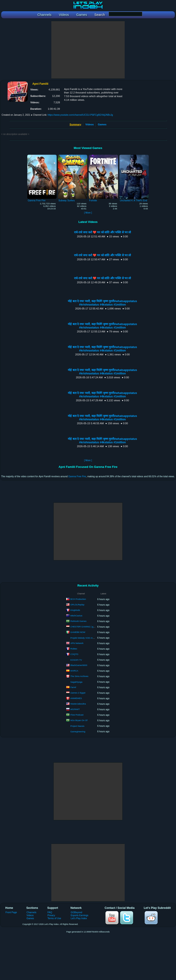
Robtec (74, 649)
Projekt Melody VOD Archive (84, 638)
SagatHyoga (76, 682)
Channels (32, 912)
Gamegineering (78, 731)
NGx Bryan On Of (79, 720)
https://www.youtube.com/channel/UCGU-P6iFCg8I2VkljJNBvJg (80, 115)
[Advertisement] (88, 50)
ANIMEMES (76, 698)
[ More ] (88, 213)
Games (102, 124)
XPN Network (77, 643)
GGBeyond (77, 912)
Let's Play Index (79, 918)
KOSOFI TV (76, 660)
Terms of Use (54, 918)
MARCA (74, 671)
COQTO (74, 654)
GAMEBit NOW (78, 632)
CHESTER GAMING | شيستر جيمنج (88, 627)
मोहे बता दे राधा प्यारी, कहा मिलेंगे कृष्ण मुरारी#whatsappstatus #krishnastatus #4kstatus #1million (102, 303)
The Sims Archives (79, 676)
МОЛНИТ (75, 709)
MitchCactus (76, 616)
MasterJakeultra (78, 704)
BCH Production (78, 599)
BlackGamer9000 (79, 665)
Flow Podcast (77, 715)
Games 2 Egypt (78, 693)
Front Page (11, 912)
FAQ (50, 912)
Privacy (51, 915)
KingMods (75, 610)
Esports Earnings (80, 915)
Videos (90, 124)
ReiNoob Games (78, 621)
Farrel (73, 687)
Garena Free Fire (77, 476)
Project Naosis (77, 726)
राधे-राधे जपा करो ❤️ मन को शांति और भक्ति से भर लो (103, 232)
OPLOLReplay (77, 605)
